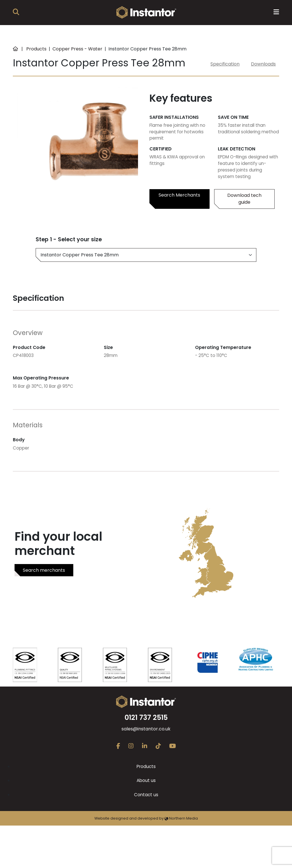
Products (36, 49)
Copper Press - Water (77, 49)
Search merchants (44, 570)
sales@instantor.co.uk (146, 729)
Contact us (146, 795)
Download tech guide (244, 199)
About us (146, 780)
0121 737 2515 (146, 717)
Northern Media (181, 818)
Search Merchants (179, 195)
